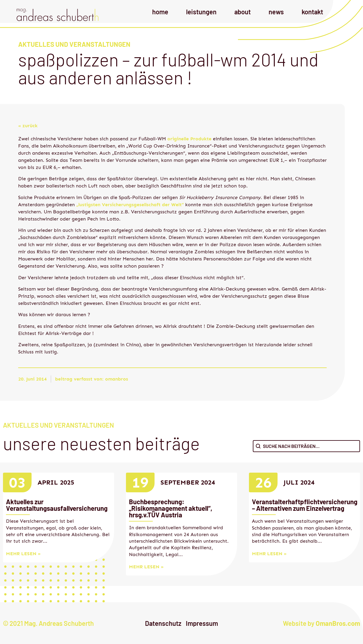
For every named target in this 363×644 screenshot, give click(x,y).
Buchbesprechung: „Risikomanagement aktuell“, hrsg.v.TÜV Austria (171, 508)
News (276, 12)
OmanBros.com (338, 623)
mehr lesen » (23, 554)
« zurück (28, 126)
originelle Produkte (189, 139)
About (243, 12)
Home (160, 12)
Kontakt (312, 12)
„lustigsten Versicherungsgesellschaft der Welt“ (130, 205)
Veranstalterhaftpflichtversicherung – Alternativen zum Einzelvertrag (305, 505)
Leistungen (201, 12)
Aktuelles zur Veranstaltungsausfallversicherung (57, 505)
